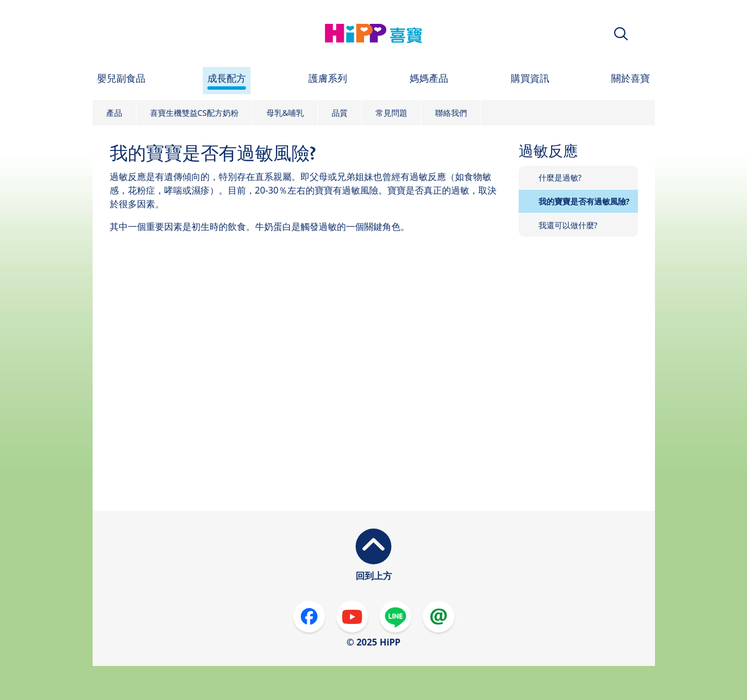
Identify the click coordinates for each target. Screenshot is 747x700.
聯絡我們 (451, 113)
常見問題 (391, 113)
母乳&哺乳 (285, 113)
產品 (114, 113)
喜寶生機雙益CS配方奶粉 (195, 113)
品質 (340, 113)
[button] (621, 34)
